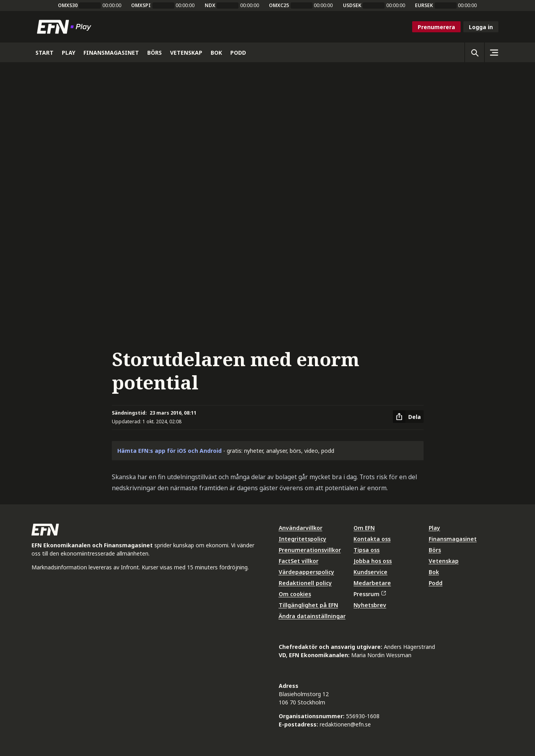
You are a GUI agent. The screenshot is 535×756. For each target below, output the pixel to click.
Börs (435, 550)
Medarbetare (372, 583)
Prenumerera (436, 27)
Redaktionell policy (305, 583)
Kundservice (370, 572)
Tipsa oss (367, 550)
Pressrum (370, 594)
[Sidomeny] (494, 52)
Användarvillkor (301, 528)
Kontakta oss (372, 539)
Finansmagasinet (453, 539)
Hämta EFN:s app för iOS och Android (169, 451)
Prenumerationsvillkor (310, 550)
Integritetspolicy (303, 539)
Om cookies (295, 594)
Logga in (481, 27)
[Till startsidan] (66, 27)
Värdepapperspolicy (306, 572)
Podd (436, 583)
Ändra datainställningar (312, 616)
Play (434, 528)
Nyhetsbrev (370, 605)
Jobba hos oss (373, 561)
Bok (434, 572)
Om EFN (364, 528)
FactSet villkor (299, 561)
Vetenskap (444, 561)
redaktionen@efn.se (345, 724)
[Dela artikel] (408, 417)
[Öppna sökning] (474, 52)
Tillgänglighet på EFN (308, 605)
